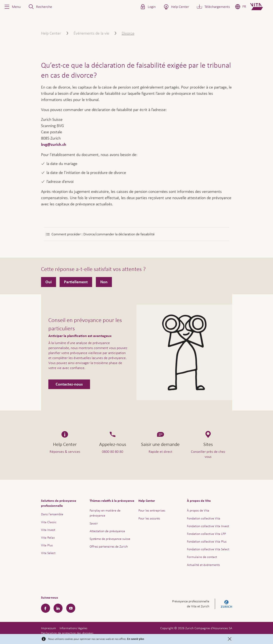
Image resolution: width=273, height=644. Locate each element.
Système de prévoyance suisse (110, 539)
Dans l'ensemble (52, 514)
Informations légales (73, 628)
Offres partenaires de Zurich (109, 546)
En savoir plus (136, 639)
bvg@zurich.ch (54, 145)
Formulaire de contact (202, 557)
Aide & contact (241, 631)
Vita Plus (47, 545)
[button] (12, 7)
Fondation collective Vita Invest (208, 526)
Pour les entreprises (152, 510)
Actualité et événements (203, 565)
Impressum (49, 628)
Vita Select (48, 553)
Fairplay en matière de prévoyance (105, 513)
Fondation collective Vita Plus (207, 541)
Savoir (94, 523)
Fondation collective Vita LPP (206, 534)
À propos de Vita (198, 510)
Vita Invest (48, 530)
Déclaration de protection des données (67, 633)
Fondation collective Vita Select (208, 549)
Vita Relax (48, 537)
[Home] (260, 7)
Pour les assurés (149, 518)
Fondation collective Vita (204, 518)
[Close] (230, 639)
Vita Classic (49, 522)
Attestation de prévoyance (107, 531)
